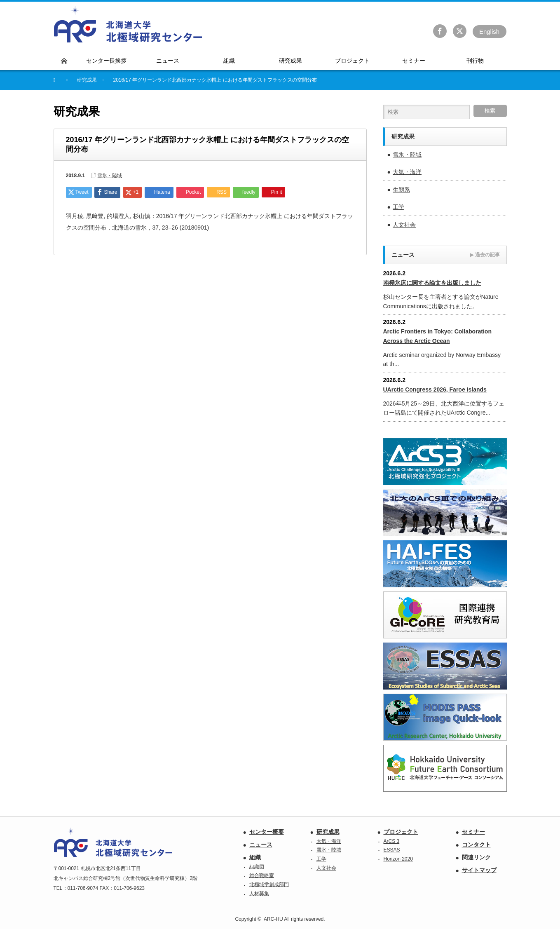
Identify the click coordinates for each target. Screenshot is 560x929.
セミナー (473, 832)
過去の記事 (485, 255)
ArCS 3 (392, 841)
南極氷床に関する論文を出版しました (432, 283)
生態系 (401, 190)
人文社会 (404, 225)
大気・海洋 (407, 172)
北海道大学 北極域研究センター (128, 24)
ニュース (261, 845)
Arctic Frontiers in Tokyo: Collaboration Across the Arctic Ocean (437, 336)
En (489, 32)
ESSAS (392, 850)
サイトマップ (479, 870)
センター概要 (267, 832)
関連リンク (476, 857)
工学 (398, 207)
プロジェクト (401, 832)
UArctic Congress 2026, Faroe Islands (435, 389)
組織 (255, 857)
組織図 (257, 867)
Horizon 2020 (398, 859)
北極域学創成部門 (269, 884)
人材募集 (259, 894)
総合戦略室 (262, 875)
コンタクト (476, 845)
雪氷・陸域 (110, 176)
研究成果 (328, 832)
